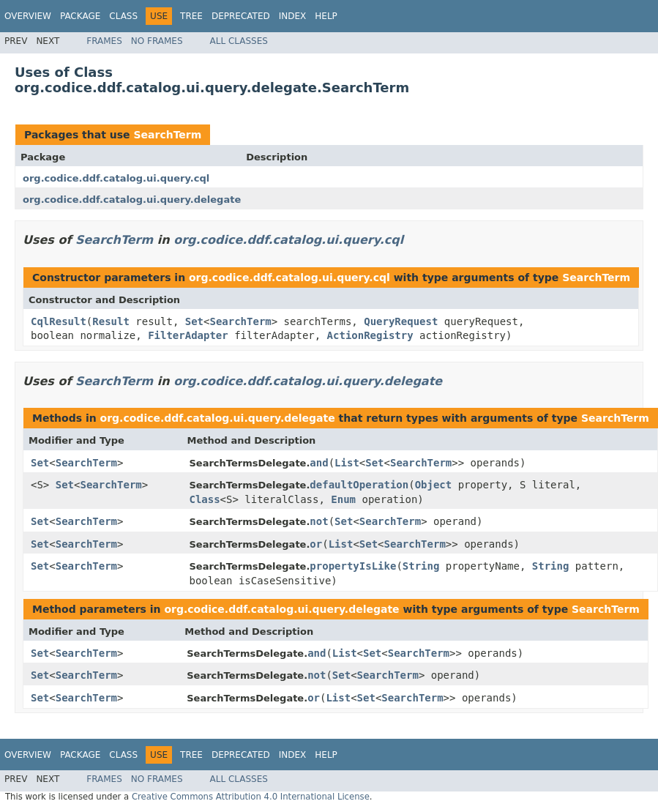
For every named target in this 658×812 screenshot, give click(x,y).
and (319, 463)
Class (123, 16)
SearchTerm (167, 135)
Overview (28, 16)
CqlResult (59, 321)
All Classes (239, 41)
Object (434, 485)
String (421, 566)
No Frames (157, 41)
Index (293, 16)
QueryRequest (401, 321)
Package (80, 16)
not (319, 521)
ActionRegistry (370, 335)
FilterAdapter (188, 335)
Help (326, 16)
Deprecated (241, 16)
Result (111, 321)
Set (194, 321)
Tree (191, 16)
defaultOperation (359, 485)
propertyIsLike (353, 566)
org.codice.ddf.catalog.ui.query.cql (116, 178)
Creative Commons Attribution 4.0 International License (251, 797)
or (316, 544)
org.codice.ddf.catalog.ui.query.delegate (132, 200)
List (347, 463)
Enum (343, 499)
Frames (104, 41)
